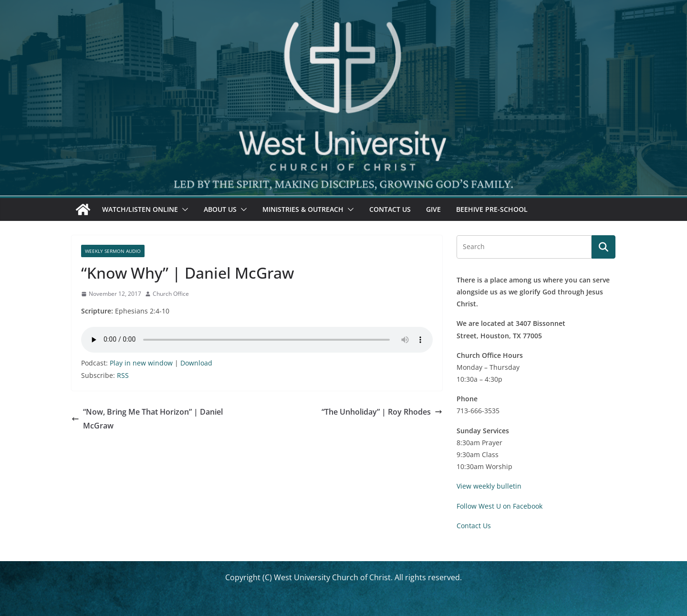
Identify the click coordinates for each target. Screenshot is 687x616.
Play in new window (141, 363)
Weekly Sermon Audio (113, 251)
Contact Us (390, 209)
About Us (220, 209)
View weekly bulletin (489, 486)
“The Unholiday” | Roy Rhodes (382, 412)
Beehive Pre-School (492, 209)
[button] (183, 209)
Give (433, 209)
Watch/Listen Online (140, 209)
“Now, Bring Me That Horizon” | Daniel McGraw (147, 419)
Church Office (171, 294)
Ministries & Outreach (303, 209)
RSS (123, 375)
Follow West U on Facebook (500, 506)
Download (196, 363)
